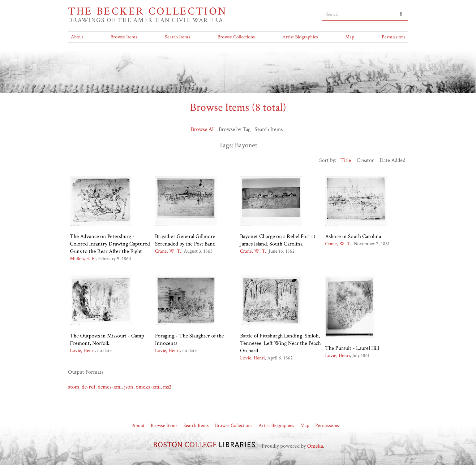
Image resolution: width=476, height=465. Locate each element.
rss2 (167, 387)
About (77, 37)
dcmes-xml (110, 387)
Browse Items (124, 37)
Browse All (203, 129)
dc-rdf (88, 387)
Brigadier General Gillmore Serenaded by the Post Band (185, 240)
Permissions (394, 37)
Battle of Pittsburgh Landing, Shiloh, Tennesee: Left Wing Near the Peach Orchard (280, 343)
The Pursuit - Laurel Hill (352, 348)
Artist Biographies (300, 37)
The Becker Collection (148, 11)
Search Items (178, 37)
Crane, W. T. (168, 251)
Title (346, 160)
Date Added (392, 160)
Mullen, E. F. (83, 259)
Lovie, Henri (82, 351)
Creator (365, 160)
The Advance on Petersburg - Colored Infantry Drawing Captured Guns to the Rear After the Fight (110, 244)
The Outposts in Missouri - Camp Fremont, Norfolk (107, 339)
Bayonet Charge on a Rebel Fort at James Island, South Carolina (278, 240)
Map (350, 37)
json (129, 387)
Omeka (315, 446)
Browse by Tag (235, 129)
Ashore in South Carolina (353, 236)
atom (74, 387)
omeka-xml (148, 387)
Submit (401, 14)
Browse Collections (236, 37)
